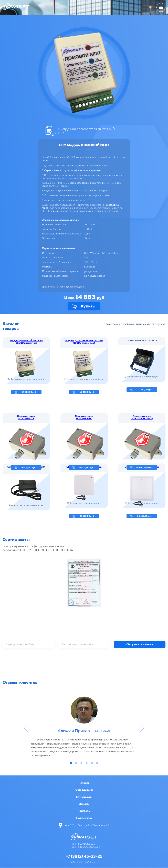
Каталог (84, 783)
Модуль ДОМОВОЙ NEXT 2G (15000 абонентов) (26, 342)
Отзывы (84, 804)
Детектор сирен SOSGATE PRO (84, 450)
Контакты (84, 811)
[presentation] (84, 658)
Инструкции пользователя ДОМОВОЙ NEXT (87, 131)
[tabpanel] (84, 727)
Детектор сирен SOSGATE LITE (26, 450)
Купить (88, 306)
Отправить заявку (140, 644)
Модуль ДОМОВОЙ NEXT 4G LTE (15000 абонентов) (84, 342)
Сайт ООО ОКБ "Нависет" (84, 862)
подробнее (40, 379)
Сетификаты (84, 797)
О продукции (84, 790)
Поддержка (84, 818)
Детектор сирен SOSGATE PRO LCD (142, 450)
